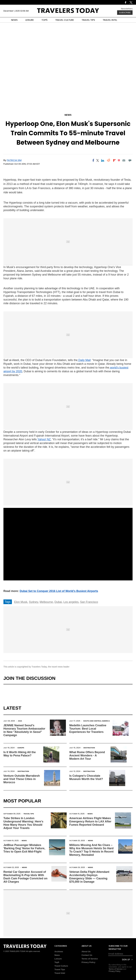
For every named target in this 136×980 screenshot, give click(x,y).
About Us (86, 952)
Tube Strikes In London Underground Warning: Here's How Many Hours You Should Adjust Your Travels (23, 823)
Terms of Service (90, 959)
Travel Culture (61, 966)
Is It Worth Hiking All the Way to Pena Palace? (20, 754)
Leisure (58, 959)
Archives (59, 952)
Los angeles (71, 602)
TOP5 (45, 20)
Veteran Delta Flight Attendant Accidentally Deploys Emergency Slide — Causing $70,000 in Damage (89, 877)
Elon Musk (21, 602)
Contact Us (87, 955)
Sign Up (126, 960)
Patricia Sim (14, 160)
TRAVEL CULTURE (65, 20)
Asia (20, 721)
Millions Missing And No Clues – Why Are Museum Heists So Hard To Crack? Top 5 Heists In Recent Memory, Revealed (91, 850)
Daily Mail (84, 360)
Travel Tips (29, 814)
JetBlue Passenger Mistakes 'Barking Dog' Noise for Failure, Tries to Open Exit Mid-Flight (24, 848)
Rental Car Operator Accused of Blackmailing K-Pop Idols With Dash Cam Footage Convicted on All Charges (25, 877)
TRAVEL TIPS (88, 20)
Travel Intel (60, 973)
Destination (89, 748)
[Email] (124, 160)
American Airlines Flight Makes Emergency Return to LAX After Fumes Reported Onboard (90, 821)
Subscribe (125, 13)
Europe (21, 748)
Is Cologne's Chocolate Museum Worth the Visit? (86, 777)
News (68, 115)
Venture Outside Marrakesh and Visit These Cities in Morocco (22, 779)
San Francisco (89, 602)
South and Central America (96, 721)
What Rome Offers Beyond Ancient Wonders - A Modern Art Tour (87, 755)
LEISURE (30, 20)
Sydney (33, 602)
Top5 (57, 962)
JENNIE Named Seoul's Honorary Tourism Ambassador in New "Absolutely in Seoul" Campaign (24, 730)
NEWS (14, 20)
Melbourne (46, 602)
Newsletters (127, 9)
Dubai (58, 602)
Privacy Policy (88, 962)
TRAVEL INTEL (110, 20)
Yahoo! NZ (44, 439)
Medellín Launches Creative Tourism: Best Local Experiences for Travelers (88, 729)
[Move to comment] (130, 160)
